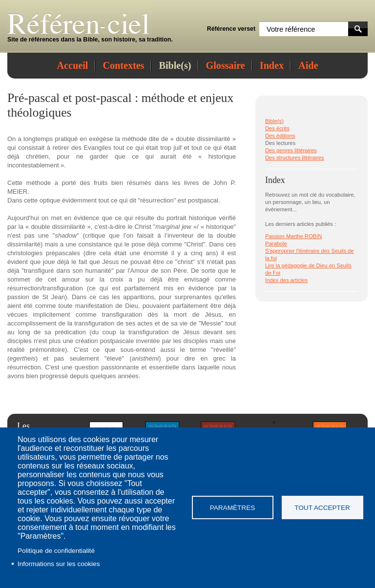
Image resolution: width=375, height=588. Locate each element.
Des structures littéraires (295, 158)
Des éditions (280, 136)
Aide (308, 65)
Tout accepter (322, 508)
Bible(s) (175, 65)
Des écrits (277, 128)
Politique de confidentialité (56, 551)
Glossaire (226, 65)
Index (272, 65)
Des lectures (280, 143)
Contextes (123, 65)
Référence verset (231, 29)
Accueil (73, 65)
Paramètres (233, 508)
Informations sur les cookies (59, 564)
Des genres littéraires (291, 150)
